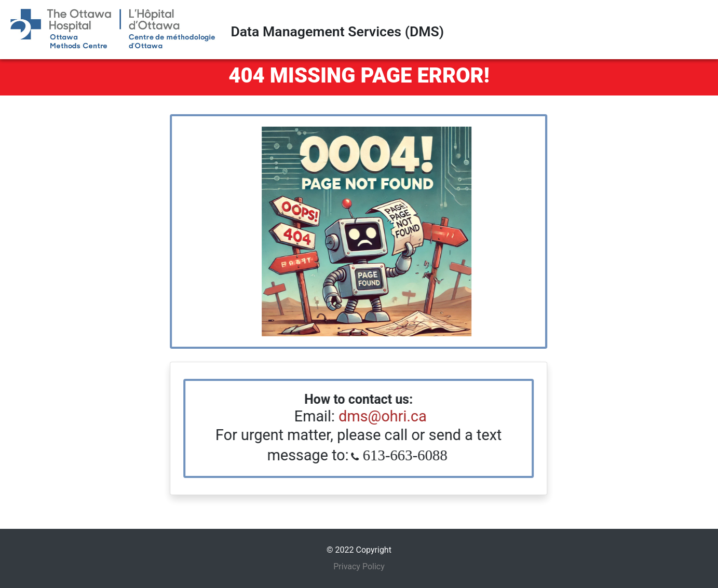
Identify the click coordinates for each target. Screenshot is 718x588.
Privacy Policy (359, 566)
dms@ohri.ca (376, 416)
